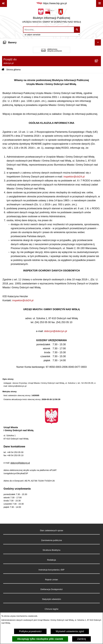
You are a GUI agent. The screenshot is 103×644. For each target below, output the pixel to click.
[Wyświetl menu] (100, 3)
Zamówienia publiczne (51, 540)
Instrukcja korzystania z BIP (51, 570)
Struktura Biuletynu (51, 550)
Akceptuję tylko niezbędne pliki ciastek (40, 639)
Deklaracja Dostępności (51, 589)
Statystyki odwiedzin (51, 599)
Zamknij (81, 639)
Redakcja (51, 560)
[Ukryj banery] (98, 42)
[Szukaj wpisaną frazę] (77, 30)
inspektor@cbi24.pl (74, 177)
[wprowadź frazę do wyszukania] (49, 30)
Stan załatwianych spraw (51, 530)
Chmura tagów (52, 609)
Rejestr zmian (52, 580)
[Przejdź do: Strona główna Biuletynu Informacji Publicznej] (3, 70)
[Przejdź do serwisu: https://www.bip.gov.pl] (51, 3)
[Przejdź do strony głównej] (51, 17)
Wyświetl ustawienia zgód (70, 631)
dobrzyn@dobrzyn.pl (56, 331)
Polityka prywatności (30, 631)
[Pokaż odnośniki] (3, 3)
